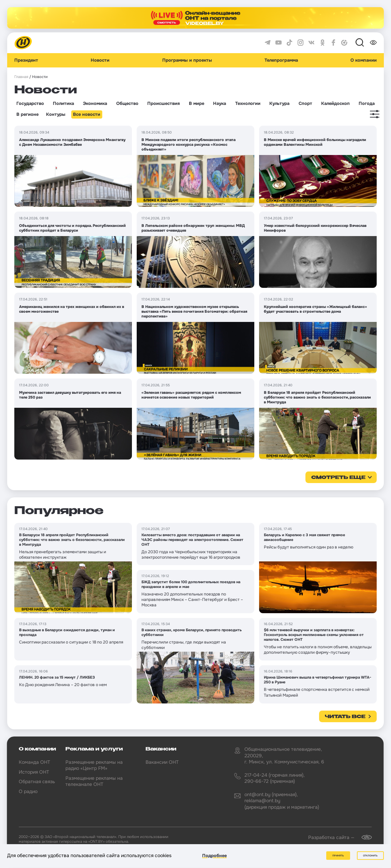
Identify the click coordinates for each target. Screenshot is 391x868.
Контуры (56, 114)
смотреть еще (338, 478)
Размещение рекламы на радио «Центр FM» (94, 765)
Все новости (87, 114)
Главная (21, 77)
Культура (279, 104)
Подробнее (214, 856)
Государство (30, 104)
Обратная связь (37, 781)
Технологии (248, 104)
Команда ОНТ (34, 762)
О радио (28, 791)
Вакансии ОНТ (162, 762)
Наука (220, 104)
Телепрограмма (281, 60)
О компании (364, 60)
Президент (26, 60)
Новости (100, 60)
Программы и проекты (187, 60)
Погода (367, 104)
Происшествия (163, 104)
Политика (63, 104)
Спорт (305, 104)
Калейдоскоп (335, 104)
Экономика (95, 104)
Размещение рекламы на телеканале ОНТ (94, 781)
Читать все (345, 717)
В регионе (27, 114)
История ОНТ (34, 772)
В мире (197, 104)
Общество (127, 104)
